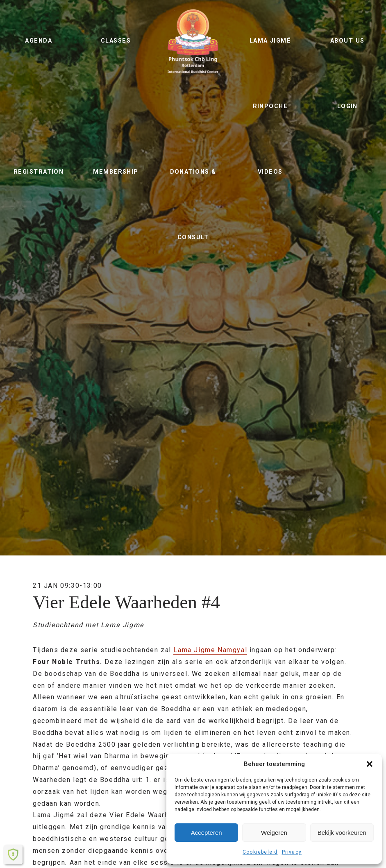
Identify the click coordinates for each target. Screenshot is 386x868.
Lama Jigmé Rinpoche (270, 74)
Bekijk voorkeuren (342, 833)
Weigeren (274, 833)
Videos (270, 172)
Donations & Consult (193, 205)
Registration (39, 172)
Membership (116, 172)
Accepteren (207, 833)
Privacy (292, 852)
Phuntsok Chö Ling (193, 41)
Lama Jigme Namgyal (210, 650)
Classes (116, 41)
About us (347, 41)
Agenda (39, 41)
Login (347, 106)
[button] (370, 764)
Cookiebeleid (260, 852)
